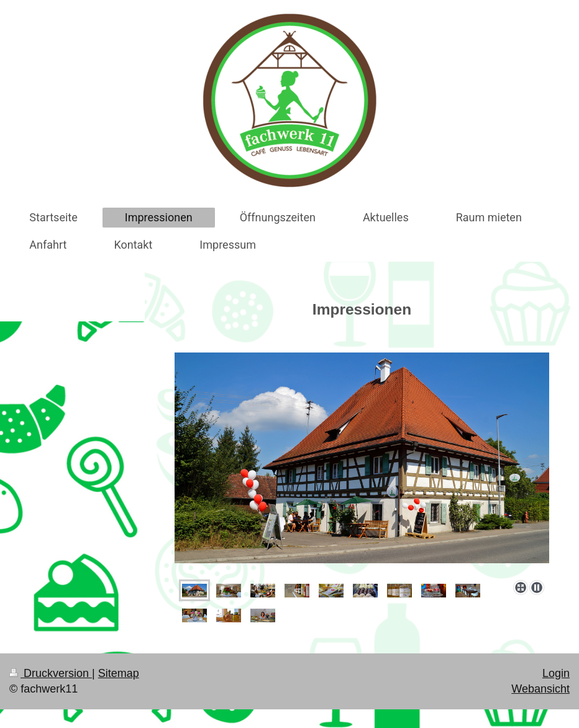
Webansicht (540, 689)
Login (556, 673)
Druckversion (51, 673)
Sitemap (119, 673)
